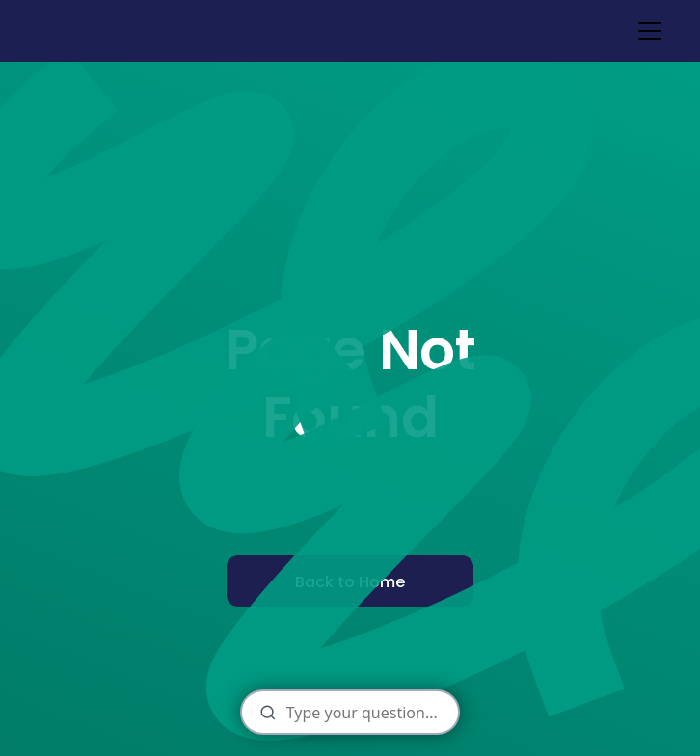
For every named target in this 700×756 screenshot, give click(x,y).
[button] (646, 31)
